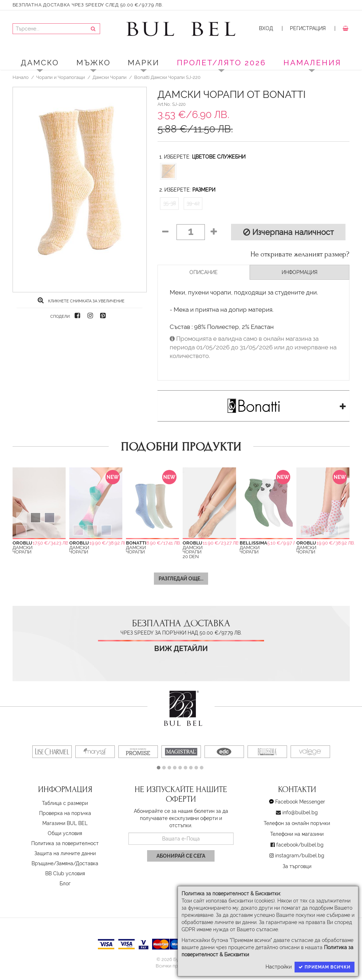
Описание (204, 272)
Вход (266, 28)
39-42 (193, 203)
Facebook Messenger (300, 802)
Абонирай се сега (181, 856)
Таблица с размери (65, 803)
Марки (144, 63)
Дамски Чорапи (110, 77)
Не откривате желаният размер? (300, 254)
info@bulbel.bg (300, 812)
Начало (21, 77)
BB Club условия (65, 873)
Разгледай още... (181, 579)
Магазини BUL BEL (65, 823)
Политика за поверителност (65, 843)
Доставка (87, 863)
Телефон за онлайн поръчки (297, 823)
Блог (65, 884)
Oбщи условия (65, 833)
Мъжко (94, 63)
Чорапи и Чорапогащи (61, 77)
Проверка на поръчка (65, 813)
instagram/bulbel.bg (300, 856)
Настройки (279, 967)
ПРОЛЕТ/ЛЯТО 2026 (222, 63)
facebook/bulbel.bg (300, 845)
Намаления (312, 63)
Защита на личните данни (65, 853)
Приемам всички (325, 967)
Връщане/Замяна (52, 863)
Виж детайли (181, 649)
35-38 (170, 203)
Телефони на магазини (297, 834)
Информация (300, 272)
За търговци (297, 866)
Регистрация (308, 28)
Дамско (40, 63)
